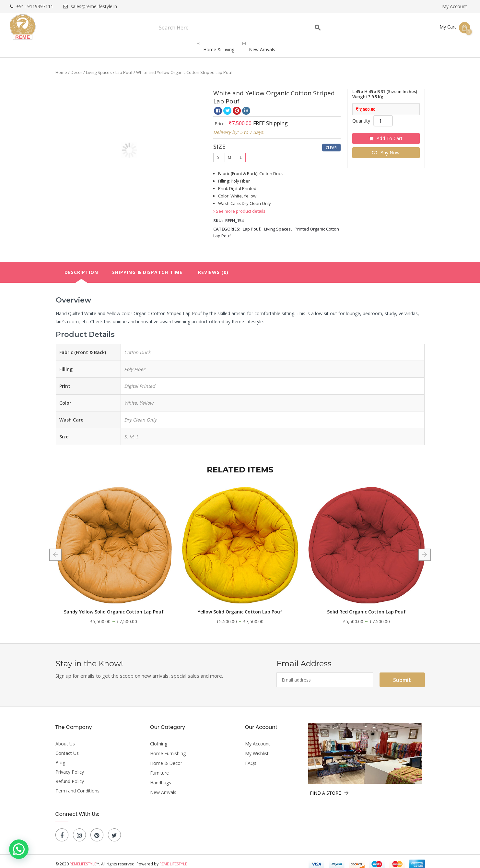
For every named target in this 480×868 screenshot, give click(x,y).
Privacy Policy (70, 767)
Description (81, 267)
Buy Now (390, 147)
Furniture (159, 767)
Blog (60, 757)
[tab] (81, 267)
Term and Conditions (77, 785)
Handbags (161, 777)
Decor (76, 67)
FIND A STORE (329, 787)
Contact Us (67, 748)
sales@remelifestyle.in (90, 7)
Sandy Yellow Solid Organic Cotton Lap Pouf (221, 606)
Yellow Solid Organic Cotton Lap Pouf (347, 606)
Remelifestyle (83, 858)
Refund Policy (70, 776)
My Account (455, 6)
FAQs (251, 758)
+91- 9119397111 (31, 7)
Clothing (159, 738)
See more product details (239, 206)
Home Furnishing (168, 748)
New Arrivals (163, 787)
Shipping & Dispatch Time (147, 267)
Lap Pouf (124, 67)
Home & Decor (166, 758)
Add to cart (390, 133)
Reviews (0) (213, 267)
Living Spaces (99, 67)
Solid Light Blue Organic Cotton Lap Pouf (94, 606)
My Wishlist (257, 748)
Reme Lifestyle (173, 858)
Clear (332, 142)
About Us (65, 738)
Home (61, 67)
